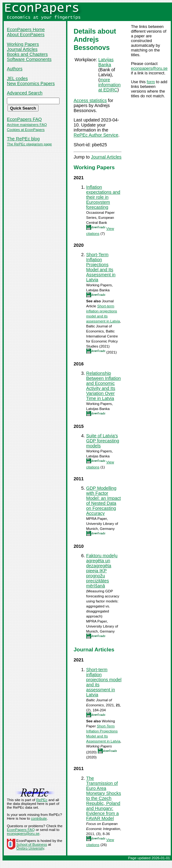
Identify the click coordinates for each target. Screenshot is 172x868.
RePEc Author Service (96, 135)
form (151, 82)
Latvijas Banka (106, 62)
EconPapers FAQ (24, 119)
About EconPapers (26, 35)
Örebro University (30, 848)
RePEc (42, 800)
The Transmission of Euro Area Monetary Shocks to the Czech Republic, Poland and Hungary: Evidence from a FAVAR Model (104, 798)
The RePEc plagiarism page (29, 144)
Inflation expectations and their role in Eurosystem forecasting (103, 197)
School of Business (32, 844)
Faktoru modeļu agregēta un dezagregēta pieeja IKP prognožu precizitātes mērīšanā (102, 571)
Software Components (29, 59)
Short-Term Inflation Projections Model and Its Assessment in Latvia (101, 267)
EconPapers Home (26, 30)
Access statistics (90, 100)
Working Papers (23, 44)
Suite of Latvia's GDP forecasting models (103, 441)
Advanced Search (25, 93)
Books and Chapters (27, 54)
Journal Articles (22, 49)
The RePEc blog (23, 139)
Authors (15, 69)
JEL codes (17, 78)
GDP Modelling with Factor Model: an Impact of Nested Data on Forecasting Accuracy (103, 501)
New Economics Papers (31, 84)
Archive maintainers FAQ (27, 125)
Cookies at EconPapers (26, 130)
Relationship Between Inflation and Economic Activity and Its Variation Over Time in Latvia (103, 386)
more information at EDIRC (109, 85)
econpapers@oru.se (149, 68)
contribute (39, 818)
